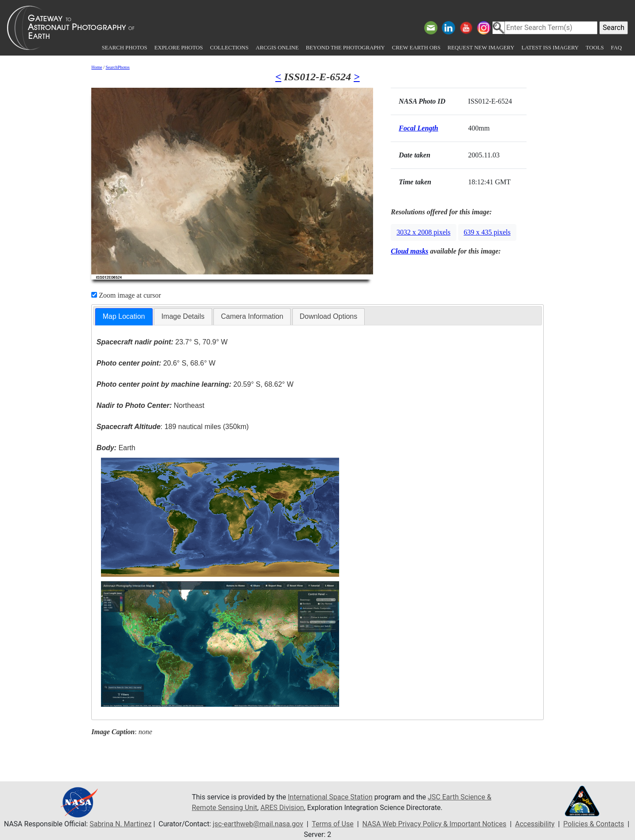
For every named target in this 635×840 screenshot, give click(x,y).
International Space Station (330, 797)
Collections (229, 48)
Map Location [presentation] (124, 316)
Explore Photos (179, 48)
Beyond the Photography (345, 48)
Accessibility (535, 824)
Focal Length (418, 128)
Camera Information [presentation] (252, 316)
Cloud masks (409, 251)
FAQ (616, 48)
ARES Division (282, 808)
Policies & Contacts (594, 824)
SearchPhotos (118, 67)
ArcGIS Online (277, 48)
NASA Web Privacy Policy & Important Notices (434, 824)
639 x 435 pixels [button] (487, 232)
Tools (595, 48)
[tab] (124, 317)
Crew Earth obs (416, 48)
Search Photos (125, 48)
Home (97, 67)
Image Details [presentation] (183, 316)
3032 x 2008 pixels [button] (423, 232)
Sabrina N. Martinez (120, 824)
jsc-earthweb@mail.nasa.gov (258, 824)
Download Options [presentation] (329, 316)
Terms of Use (333, 824)
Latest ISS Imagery (550, 48)
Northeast (150, 405)
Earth (116, 448)
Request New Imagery (481, 48)
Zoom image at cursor (126, 295)
